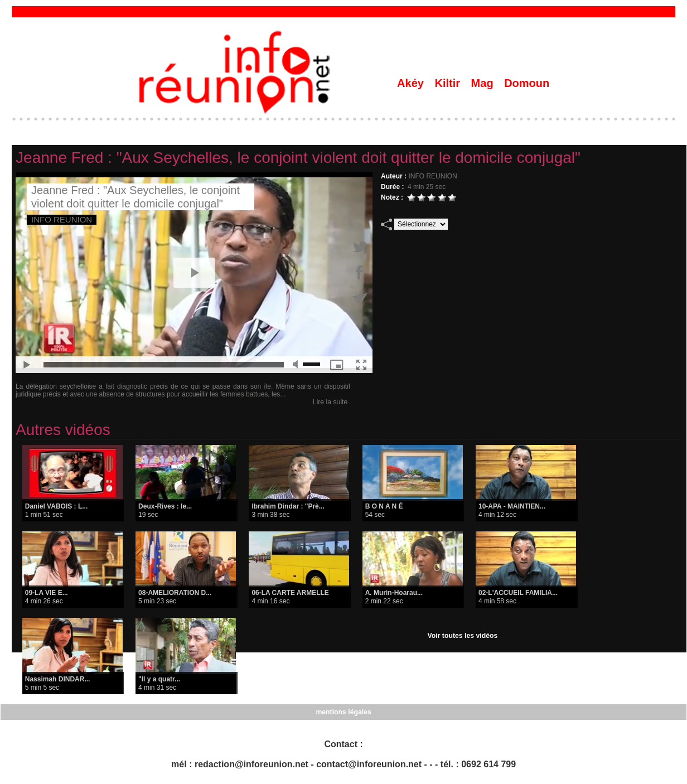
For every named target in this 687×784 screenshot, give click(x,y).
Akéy (412, 83)
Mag (484, 83)
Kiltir (449, 83)
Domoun (527, 83)
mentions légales (343, 712)
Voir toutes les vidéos (463, 636)
